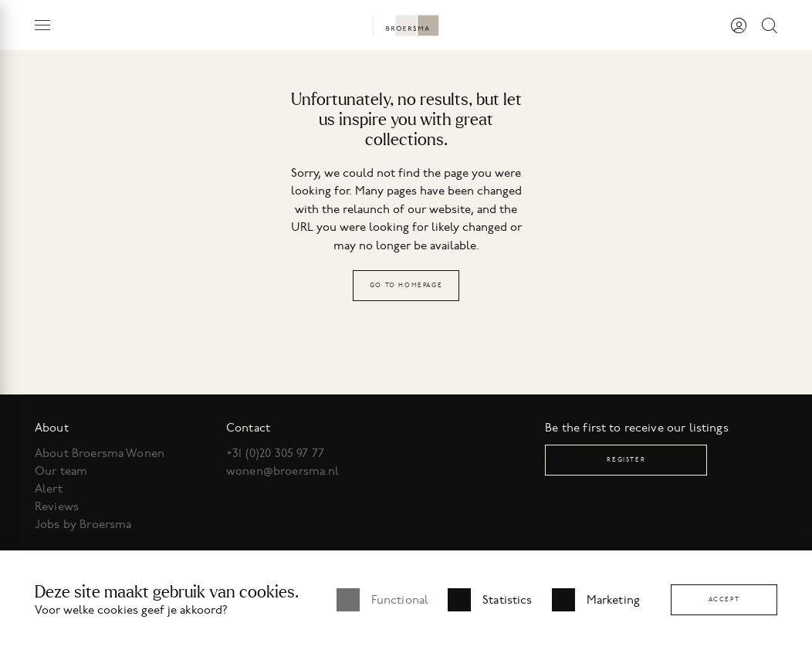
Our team (61, 471)
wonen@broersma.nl (283, 471)
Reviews (57, 506)
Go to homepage (406, 285)
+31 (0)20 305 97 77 (275, 453)
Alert (49, 489)
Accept (724, 599)
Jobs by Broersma (83, 524)
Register (626, 460)
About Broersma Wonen (100, 453)
